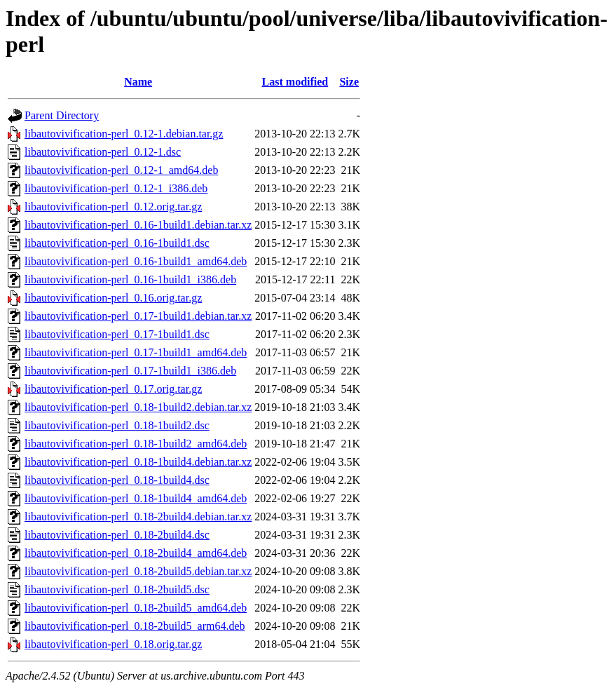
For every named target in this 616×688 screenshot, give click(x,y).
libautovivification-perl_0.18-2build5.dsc (117, 589)
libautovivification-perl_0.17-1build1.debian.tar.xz (138, 316)
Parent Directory (62, 115)
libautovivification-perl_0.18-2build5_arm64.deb (135, 626)
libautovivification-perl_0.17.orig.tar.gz (113, 389)
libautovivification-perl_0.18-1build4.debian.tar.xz (138, 462)
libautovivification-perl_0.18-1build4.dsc (117, 480)
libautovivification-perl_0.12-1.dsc (103, 152)
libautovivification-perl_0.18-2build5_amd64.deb (136, 608)
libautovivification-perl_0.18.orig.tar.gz (113, 644)
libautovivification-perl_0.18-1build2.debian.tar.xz (138, 407)
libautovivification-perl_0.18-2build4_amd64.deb (136, 553)
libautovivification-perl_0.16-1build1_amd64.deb (136, 261)
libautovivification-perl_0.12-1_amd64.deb (121, 170)
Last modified (295, 82)
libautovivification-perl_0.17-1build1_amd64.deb (136, 352)
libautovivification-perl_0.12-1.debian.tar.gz (124, 134)
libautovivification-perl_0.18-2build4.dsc (117, 535)
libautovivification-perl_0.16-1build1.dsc (117, 243)
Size (349, 82)
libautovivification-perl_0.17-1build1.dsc (117, 334)
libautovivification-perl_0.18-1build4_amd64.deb (136, 498)
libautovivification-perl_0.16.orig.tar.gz (113, 298)
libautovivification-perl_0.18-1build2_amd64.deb (136, 444)
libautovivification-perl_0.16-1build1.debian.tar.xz (138, 225)
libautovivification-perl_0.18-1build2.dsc (117, 425)
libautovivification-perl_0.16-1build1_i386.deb (130, 279)
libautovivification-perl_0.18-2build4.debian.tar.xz (138, 517)
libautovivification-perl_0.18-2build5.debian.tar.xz (138, 571)
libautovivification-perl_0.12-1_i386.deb (116, 188)
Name (138, 82)
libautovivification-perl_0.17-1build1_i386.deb (130, 371)
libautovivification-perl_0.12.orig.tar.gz (113, 207)
